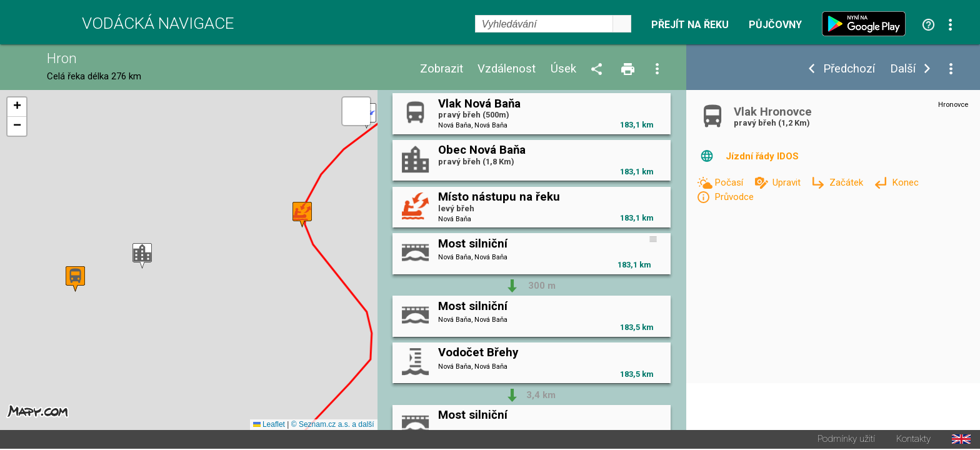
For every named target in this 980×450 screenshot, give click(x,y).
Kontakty (913, 440)
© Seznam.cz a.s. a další (333, 426)
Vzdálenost (507, 69)
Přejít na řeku (690, 25)
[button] (142, 257)
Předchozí (849, 69)
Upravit (788, 182)
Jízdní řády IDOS (762, 156)
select (622, 24)
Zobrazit (442, 69)
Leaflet (269, 426)
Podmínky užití (846, 440)
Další (903, 69)
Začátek (847, 182)
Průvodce (734, 197)
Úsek (563, 69)
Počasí (730, 182)
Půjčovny (775, 25)
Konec (905, 182)
